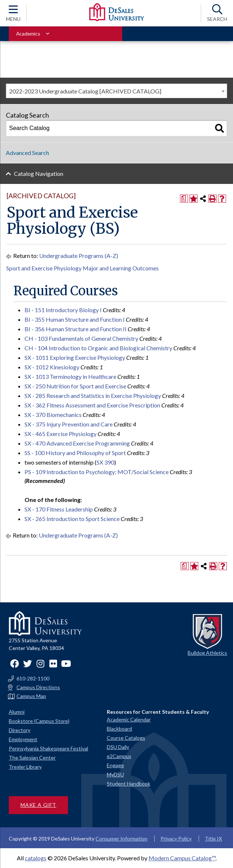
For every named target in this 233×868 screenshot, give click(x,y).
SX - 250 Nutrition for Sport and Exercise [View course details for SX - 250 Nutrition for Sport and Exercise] (75, 386)
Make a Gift (38, 805)
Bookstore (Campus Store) (39, 721)
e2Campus (119, 756)
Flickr (53, 664)
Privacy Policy (176, 839)
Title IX (213, 839)
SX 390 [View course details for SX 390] (105, 462)
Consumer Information (121, 839)
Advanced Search (27, 153)
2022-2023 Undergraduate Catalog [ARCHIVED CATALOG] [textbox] (85, 91)
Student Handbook (129, 784)
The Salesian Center (32, 758)
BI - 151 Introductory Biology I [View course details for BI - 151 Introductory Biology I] (63, 310)
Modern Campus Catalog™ (182, 858)
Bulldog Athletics (207, 653)
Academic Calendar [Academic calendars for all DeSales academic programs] (129, 719)
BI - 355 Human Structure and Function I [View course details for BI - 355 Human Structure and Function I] (75, 319)
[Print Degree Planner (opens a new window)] (184, 199)
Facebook (15, 664)
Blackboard (119, 729)
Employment (23, 739)
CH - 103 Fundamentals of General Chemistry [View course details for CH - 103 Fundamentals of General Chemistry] (81, 338)
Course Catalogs (126, 738)
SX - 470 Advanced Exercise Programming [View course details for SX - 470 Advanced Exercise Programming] (77, 443)
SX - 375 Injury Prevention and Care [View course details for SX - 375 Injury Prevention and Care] (69, 424)
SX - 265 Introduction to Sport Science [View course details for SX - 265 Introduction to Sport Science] (72, 519)
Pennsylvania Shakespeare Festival (48, 748)
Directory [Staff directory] (20, 730)
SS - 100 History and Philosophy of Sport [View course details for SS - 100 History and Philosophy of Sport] (75, 453)
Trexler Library (25, 767)
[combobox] (116, 91)
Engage (115, 765)
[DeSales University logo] (117, 12)
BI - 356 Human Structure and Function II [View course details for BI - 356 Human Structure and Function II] (76, 329)
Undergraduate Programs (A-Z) (79, 256)
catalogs (36, 858)
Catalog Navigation (39, 173)
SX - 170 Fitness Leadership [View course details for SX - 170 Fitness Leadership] (59, 509)
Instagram (40, 664)
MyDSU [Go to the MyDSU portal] (115, 774)
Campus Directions (38, 687)
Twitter (27, 664)
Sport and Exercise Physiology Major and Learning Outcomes (82, 268)
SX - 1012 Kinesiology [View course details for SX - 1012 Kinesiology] (52, 367)
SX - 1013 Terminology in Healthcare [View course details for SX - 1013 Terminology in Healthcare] (70, 376)
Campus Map (31, 696)
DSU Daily (118, 747)
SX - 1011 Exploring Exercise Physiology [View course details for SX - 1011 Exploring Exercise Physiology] (75, 357)
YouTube (66, 664)
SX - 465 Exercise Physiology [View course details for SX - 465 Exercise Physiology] (61, 434)
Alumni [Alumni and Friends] (17, 712)
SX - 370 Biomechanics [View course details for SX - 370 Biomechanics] (53, 415)
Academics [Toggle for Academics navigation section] (28, 34)
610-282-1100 (33, 679)
